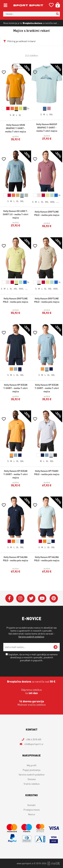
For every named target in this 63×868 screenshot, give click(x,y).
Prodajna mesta (32, 810)
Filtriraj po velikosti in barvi (21, 41)
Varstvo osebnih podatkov (31, 636)
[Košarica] (57, 5)
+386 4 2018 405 (33, 739)
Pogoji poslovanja (32, 770)
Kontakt (32, 805)
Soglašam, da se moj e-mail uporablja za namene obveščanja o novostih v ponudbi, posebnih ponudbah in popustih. (33, 657)
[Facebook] (9, 598)
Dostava (32, 779)
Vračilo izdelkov (32, 784)
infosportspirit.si (34, 744)
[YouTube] (42, 598)
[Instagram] (20, 598)
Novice (32, 814)
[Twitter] (31, 598)
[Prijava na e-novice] (56, 647)
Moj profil (32, 765)
